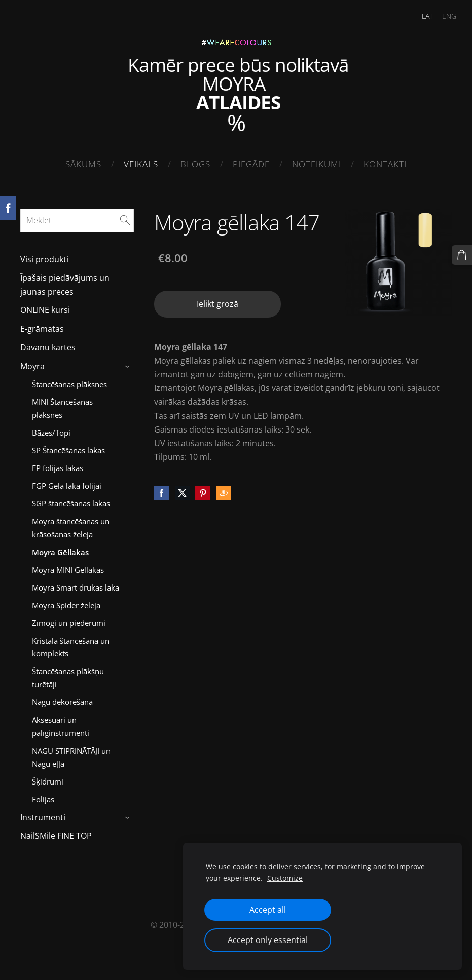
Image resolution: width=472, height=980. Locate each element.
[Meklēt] (77, 216)
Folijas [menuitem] (43, 795)
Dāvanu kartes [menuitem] (48, 343)
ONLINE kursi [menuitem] (45, 306)
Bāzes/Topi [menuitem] (51, 428)
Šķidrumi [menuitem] (48, 777)
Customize (285, 878)
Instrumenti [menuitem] (43, 813)
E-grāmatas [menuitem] (42, 325)
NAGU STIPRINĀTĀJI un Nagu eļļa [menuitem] (71, 753)
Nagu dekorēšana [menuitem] (62, 698)
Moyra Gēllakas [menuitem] (60, 548)
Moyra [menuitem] (32, 362)
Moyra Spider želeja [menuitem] (66, 601)
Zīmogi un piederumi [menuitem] (69, 619)
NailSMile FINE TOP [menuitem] (56, 832)
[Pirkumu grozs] (463, 254)
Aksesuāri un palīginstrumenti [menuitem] (61, 722)
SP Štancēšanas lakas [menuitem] (68, 446)
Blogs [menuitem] (195, 164)
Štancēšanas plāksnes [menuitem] (69, 380)
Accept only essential (268, 940)
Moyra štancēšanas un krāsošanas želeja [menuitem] (71, 524)
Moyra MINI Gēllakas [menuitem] (68, 566)
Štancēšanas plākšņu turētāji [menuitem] (68, 674)
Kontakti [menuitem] (385, 164)
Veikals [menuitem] (141, 164)
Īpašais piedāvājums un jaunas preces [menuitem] (65, 280)
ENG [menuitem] (441, 16)
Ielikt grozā (217, 300)
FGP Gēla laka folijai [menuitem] (67, 482)
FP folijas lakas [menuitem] (58, 464)
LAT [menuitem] (419, 16)
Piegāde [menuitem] (251, 164)
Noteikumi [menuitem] (317, 164)
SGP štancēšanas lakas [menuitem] (71, 499)
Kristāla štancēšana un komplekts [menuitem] (71, 643)
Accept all (268, 910)
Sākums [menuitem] (83, 164)
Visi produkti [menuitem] (44, 255)
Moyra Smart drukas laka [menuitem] (76, 583)
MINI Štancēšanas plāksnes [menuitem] (62, 404)
